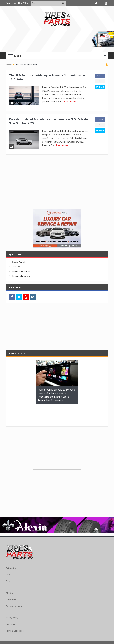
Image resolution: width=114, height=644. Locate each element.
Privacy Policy (12, 598)
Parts (8, 562)
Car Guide (16, 267)
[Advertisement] (57, 180)
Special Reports (19, 262)
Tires (8, 555)
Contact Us (11, 580)
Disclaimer (11, 605)
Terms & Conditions (15, 611)
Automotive (11, 549)
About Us (10, 573)
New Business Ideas (21, 271)
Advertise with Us (14, 587)
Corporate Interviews (21, 276)
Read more (70, 101)
